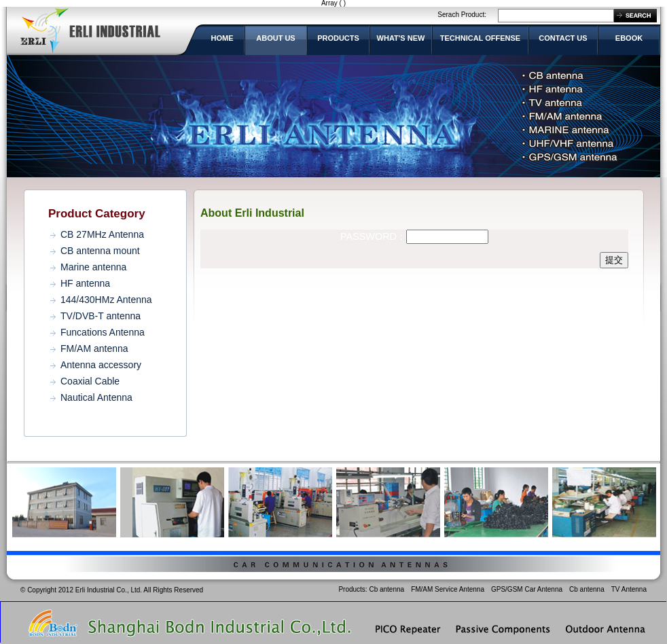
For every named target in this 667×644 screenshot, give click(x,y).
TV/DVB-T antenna (101, 316)
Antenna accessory (101, 365)
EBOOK (629, 38)
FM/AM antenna (94, 348)
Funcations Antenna (103, 332)
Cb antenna (386, 589)
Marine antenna (93, 267)
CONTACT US (563, 38)
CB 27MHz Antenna (102, 234)
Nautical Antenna (96, 397)
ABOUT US (275, 38)
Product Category (97, 214)
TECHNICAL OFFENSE (480, 38)
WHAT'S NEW (401, 38)
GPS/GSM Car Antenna (527, 589)
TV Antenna (629, 589)
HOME (222, 38)
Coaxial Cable (90, 381)
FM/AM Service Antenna (448, 589)
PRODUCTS (338, 38)
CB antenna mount (100, 251)
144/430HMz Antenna (106, 300)
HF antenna (85, 283)
